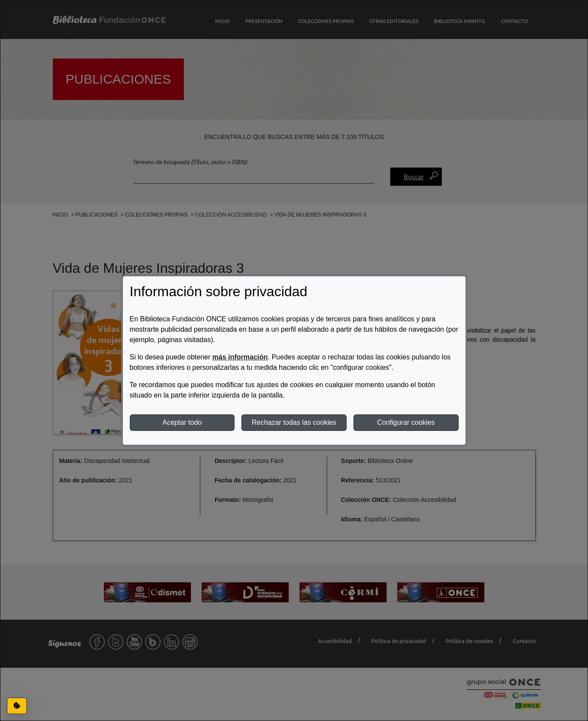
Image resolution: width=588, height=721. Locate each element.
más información (240, 357)
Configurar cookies (406, 422)
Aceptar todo (182, 422)
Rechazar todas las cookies (294, 422)
